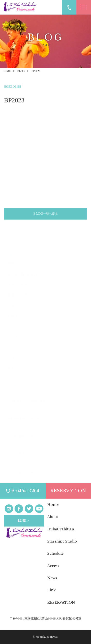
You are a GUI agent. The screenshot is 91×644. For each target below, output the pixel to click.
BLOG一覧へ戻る (46, 214)
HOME (7, 71)
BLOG (21, 71)
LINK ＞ (24, 521)
